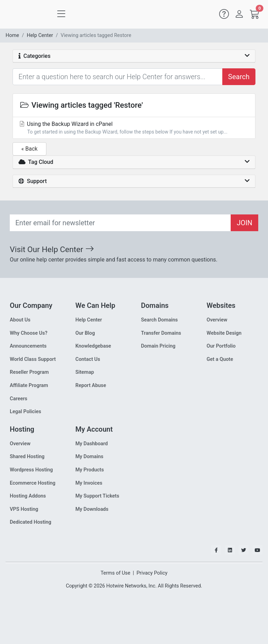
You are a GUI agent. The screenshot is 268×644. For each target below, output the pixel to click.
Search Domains (159, 320)
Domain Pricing (158, 346)
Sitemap (85, 372)
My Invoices (89, 483)
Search (239, 77)
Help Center (40, 35)
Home (12, 35)
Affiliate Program (29, 385)
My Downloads (92, 509)
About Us (20, 320)
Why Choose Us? (29, 333)
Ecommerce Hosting (33, 483)
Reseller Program (29, 372)
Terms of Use (115, 573)
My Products (90, 470)
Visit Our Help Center (52, 249)
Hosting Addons (28, 496)
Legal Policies (25, 412)
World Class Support (33, 359)
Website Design (224, 333)
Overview (217, 320)
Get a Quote (220, 359)
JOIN (244, 223)
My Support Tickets (97, 496)
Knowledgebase (93, 346)
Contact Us (88, 359)
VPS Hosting (24, 509)
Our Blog (85, 333)
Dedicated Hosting (31, 522)
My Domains (89, 457)
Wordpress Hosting (31, 470)
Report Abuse (91, 385)
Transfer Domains (161, 333)
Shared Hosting (27, 457)
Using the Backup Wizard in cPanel (134, 128)
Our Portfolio (221, 346)
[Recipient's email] (120, 223)
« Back (29, 149)
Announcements (28, 346)
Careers (18, 399)
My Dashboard (92, 444)
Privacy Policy (152, 573)
